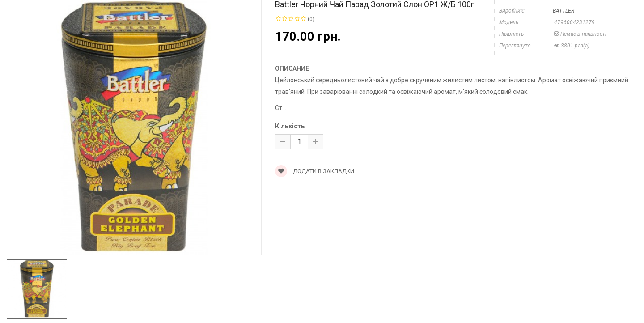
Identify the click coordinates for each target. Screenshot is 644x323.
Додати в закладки (315, 171)
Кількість (290, 126)
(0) (311, 19)
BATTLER (563, 11)
